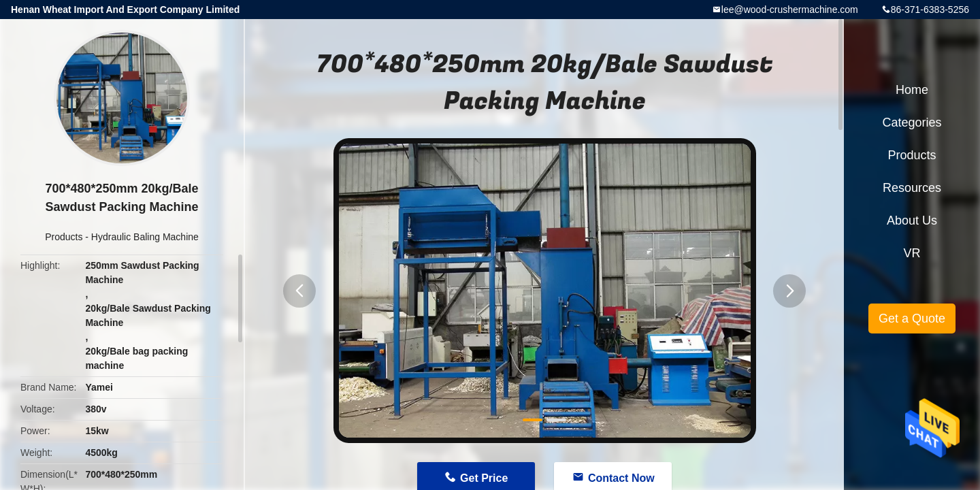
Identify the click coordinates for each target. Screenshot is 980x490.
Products (64, 237)
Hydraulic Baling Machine (145, 237)
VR (912, 253)
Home (912, 90)
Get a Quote (912, 318)
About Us (912, 220)
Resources (912, 188)
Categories (912, 122)
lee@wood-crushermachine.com (790, 10)
